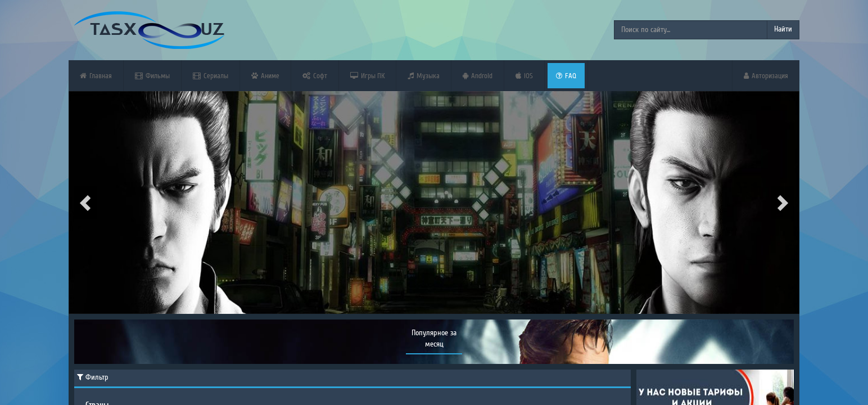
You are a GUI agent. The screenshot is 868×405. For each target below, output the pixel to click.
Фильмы (152, 76)
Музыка (424, 76)
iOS (524, 76)
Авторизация (766, 76)
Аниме (265, 76)
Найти (783, 29)
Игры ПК (367, 76)
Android (478, 76)
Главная (96, 76)
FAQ (566, 76)
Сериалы (211, 76)
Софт (315, 76)
